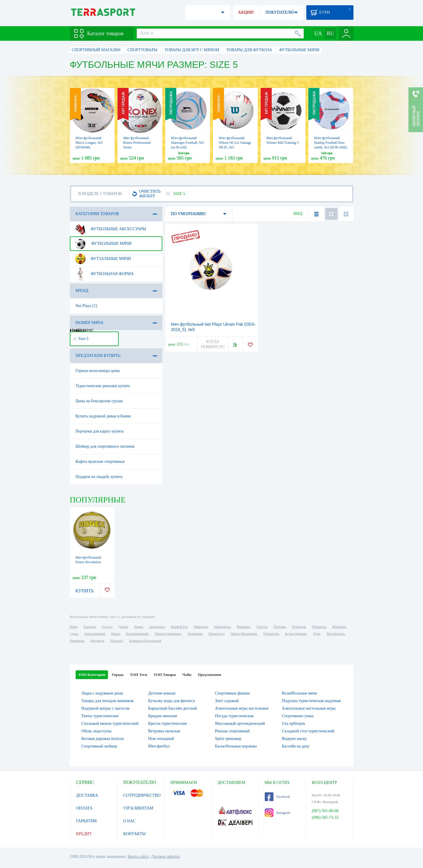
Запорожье (157, 627)
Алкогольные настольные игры (309, 708)
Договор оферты (166, 857)
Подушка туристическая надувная (311, 701)
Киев (73, 627)
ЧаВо (187, 675)
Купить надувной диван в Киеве (103, 416)
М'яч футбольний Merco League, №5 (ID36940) (89, 143)
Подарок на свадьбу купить (99, 477)
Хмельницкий (95, 634)
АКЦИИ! (246, 12)
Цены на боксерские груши (99, 401)
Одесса (107, 627)
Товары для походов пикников (107, 701)
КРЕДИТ (84, 834)
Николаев (201, 627)
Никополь (77, 641)
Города (118, 675)
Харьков (89, 627)
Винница (243, 627)
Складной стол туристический (308, 731)
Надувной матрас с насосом (105, 708)
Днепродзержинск (168, 634)
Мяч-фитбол (159, 746)
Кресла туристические (167, 723)
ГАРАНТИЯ (87, 821)
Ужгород (117, 641)
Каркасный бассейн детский (173, 708)
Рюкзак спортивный (232, 731)
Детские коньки (162, 693)
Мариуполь (222, 627)
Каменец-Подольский (145, 641)
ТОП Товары (165, 675)
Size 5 (81, 339)
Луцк (317, 634)
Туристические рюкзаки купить (103, 386)
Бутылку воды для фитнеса (171, 701)
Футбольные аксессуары (110, 229)
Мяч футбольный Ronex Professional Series (137, 143)
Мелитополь (336, 634)
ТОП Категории (92, 675)
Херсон (262, 627)
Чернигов (299, 627)
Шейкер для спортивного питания (105, 446)
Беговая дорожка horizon (103, 739)
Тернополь (271, 634)
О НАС (129, 821)
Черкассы (319, 627)
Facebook (277, 797)
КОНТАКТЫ (135, 834)
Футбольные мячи (103, 244)
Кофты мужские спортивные (100, 462)
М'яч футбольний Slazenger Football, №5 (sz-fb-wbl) (188, 143)
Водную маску (294, 739)
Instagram (278, 813)
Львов (138, 627)
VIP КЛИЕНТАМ (138, 808)
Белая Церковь (296, 634)
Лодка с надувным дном (102, 693)
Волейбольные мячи (300, 693)
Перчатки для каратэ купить (100, 431)
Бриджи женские (163, 716)
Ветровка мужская (164, 731)
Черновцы (195, 634)
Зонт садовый (227, 701)
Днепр (123, 627)
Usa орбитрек (294, 723)
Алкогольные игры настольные (242, 708)
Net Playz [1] (87, 306)
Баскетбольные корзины (236, 746)
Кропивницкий (137, 634)
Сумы (74, 634)
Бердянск (97, 641)
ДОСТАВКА (87, 795)
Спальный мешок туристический (110, 723)
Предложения (209, 675)
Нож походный (161, 739)
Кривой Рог (179, 627)
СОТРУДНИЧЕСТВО (142, 795)
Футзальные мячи (102, 259)
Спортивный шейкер (99, 746)
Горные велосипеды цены (98, 371)
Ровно (115, 634)
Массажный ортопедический (240, 723)
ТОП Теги (138, 675)
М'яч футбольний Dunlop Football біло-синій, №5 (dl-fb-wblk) (331, 143)
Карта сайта (138, 857)
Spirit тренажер (228, 739)
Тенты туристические (100, 716)
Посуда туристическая (234, 716)
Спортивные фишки (232, 693)
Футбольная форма (104, 274)
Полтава (280, 627)
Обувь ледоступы (97, 731)
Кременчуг (216, 634)
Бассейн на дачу (296, 746)
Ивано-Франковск (244, 634)
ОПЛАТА (85, 808)
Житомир (339, 627)
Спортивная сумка (298, 716)
